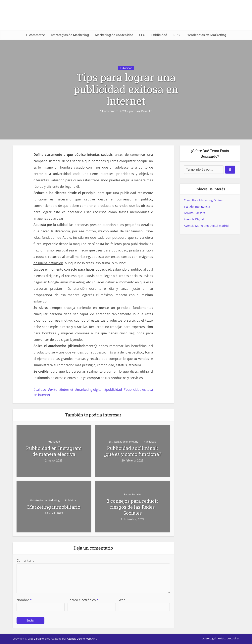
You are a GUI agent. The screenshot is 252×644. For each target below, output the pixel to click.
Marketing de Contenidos (114, 35)
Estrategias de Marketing (70, 35)
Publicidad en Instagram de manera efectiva (54, 451)
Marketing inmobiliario (54, 507)
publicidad (114, 390)
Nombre (24, 600)
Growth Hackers (194, 213)
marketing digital (90, 390)
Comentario (25, 561)
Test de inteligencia (197, 207)
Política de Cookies (229, 638)
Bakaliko (39, 639)
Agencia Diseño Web (79, 639)
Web (122, 600)
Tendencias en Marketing (207, 35)
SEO (142, 35)
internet (67, 390)
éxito (54, 390)
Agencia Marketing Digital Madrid (206, 226)
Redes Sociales (132, 494)
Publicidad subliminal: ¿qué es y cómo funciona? (132, 451)
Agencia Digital (194, 219)
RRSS (177, 35)
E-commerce (35, 35)
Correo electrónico (83, 600)
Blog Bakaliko (143, 111)
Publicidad (159, 35)
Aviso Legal (209, 638)
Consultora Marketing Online (203, 200)
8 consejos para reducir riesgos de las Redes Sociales (132, 507)
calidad (41, 390)
